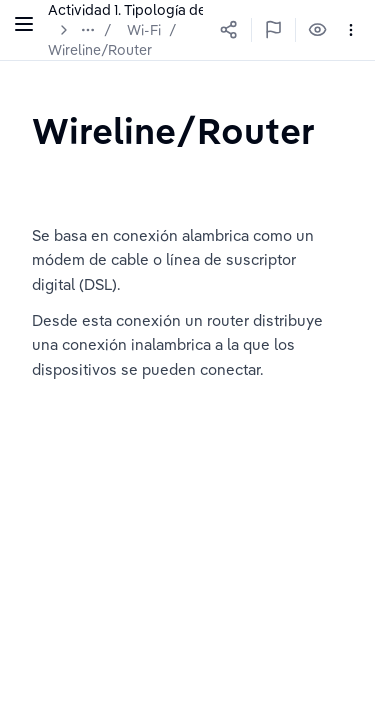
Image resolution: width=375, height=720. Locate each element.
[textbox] (173, 130)
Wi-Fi (144, 30)
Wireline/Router (100, 50)
